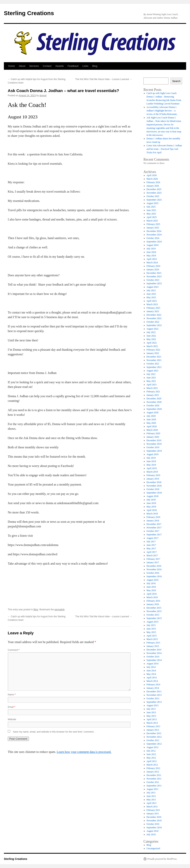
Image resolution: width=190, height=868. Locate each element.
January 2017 (153, 562)
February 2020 (153, 433)
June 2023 (151, 294)
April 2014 (152, 678)
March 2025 (152, 221)
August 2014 (153, 664)
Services (34, 66)
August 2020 (153, 412)
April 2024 (152, 259)
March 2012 (152, 765)
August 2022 (153, 329)
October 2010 (153, 824)
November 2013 (154, 695)
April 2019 (152, 468)
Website (12, 719)
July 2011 (151, 793)
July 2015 (151, 625)
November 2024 (154, 235)
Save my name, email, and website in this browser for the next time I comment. (54, 732)
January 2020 (153, 437)
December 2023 (154, 273)
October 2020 (153, 406)
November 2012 (154, 737)
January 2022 (153, 353)
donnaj (43, 96)
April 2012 (152, 761)
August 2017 (153, 538)
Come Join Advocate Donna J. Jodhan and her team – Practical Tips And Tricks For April (164, 149)
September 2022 (154, 325)
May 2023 (151, 297)
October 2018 (153, 489)
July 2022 (151, 332)
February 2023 (153, 308)
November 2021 (154, 360)
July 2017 (151, 542)
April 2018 (152, 510)
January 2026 (153, 186)
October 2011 (153, 782)
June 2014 (151, 671)
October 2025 (153, 196)
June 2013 (151, 712)
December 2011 (154, 775)
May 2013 (151, 716)
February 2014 (153, 685)
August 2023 (153, 287)
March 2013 (152, 723)
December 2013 (154, 691)
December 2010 (154, 817)
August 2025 (153, 203)
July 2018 (151, 500)
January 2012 (153, 772)
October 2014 (153, 657)
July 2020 (151, 416)
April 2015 (152, 636)
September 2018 (154, 493)
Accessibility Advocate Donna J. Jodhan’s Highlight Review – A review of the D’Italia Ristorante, (162, 111)
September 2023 (154, 283)
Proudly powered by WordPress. (162, 859)
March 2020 (152, 430)
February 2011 (153, 810)
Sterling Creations (29, 13)
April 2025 (152, 217)
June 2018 (151, 503)
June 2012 (151, 754)
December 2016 (154, 566)
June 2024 (151, 252)
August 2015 (153, 622)
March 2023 (152, 304)
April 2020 (152, 426)
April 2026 (152, 175)
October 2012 (153, 740)
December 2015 (154, 608)
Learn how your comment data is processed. (84, 752)
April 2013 (152, 719)
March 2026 (152, 179)
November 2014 (154, 653)
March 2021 (152, 388)
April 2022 (152, 343)
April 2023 (152, 301)
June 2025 (151, 210)
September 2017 (154, 535)
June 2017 (151, 545)
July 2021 (151, 374)
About (22, 66)
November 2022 (154, 318)
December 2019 (154, 440)
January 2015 (153, 646)
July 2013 (151, 709)
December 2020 (154, 399)
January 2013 (153, 730)
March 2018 (152, 514)
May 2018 (151, 507)
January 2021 (153, 395)
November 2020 (154, 402)
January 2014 (153, 688)
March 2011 (152, 807)
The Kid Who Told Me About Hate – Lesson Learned (104, 79)
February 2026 (153, 182)
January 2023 (153, 311)
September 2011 (154, 786)
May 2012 (151, 758)
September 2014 (154, 660)
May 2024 (151, 256)
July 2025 (151, 207)
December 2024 (154, 231)
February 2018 (153, 517)
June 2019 (151, 461)
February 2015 (153, 643)
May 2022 (151, 339)
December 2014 (154, 650)
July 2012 (151, 751)
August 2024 (153, 245)
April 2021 (152, 385)
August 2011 (152, 789)
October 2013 (153, 698)
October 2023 (153, 280)
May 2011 (151, 800)
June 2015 (151, 629)
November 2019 (154, 444)
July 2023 (151, 290)
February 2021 (153, 392)
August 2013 (153, 705)
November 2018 (154, 486)
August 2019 (153, 454)
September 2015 (154, 618)
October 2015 (153, 615)
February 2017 (153, 559)
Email (11, 707)
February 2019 (153, 475)
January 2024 (153, 270)
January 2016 (153, 604)
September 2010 (154, 828)
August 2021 (153, 371)
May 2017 (151, 549)
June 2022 (151, 336)
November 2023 (154, 276)
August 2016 (153, 580)
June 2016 (151, 587)
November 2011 (154, 779)
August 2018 (153, 496)
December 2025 (154, 189)
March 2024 (152, 263)
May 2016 (151, 590)
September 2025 (154, 200)
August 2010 (153, 831)
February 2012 (153, 768)
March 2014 (152, 681)
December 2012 (154, 733)
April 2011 (152, 803)
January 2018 (153, 521)
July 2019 (151, 458)
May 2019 (151, 465)
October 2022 (153, 322)
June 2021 (151, 378)
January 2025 (153, 228)
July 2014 (151, 667)
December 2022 (154, 315)
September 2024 (154, 242)
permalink (60, 610)
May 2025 (151, 214)
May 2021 (151, 381)
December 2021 (154, 357)
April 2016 (152, 594)
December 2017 (154, 524)
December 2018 (154, 482)
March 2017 (152, 555)
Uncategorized (153, 848)
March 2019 (152, 472)
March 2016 (152, 597)
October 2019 (153, 447)
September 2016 (154, 576)
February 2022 (153, 350)
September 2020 (154, 409)
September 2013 (154, 702)
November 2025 (154, 193)
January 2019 (153, 479)
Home (12, 66)
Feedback (73, 66)
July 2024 (151, 249)
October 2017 (153, 531)
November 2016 (154, 569)
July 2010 (151, 834)
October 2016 (153, 573)
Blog (95, 66)
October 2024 (153, 238)
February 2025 (153, 224)
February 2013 (153, 726)
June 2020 (151, 419)
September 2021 (154, 367)
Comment (14, 650)
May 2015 (151, 632)
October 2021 (153, 364)
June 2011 (151, 796)
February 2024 (153, 266)
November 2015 (154, 611)
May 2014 (151, 674)
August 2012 (153, 747)
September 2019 (154, 451)
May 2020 (151, 423)
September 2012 (154, 744)
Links (85, 66)
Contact (47, 66)
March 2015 (152, 639)
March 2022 (152, 346)
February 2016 (153, 601)
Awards (59, 66)
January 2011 (153, 814)
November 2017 (154, 528)
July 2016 (151, 583)
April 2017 (152, 552)
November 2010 (154, 821)
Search (176, 81)
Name (12, 695)
